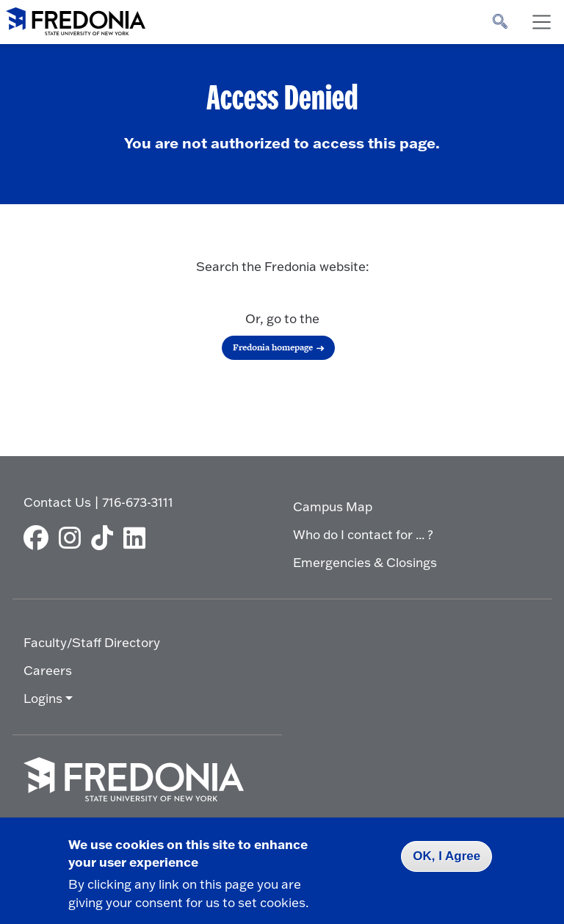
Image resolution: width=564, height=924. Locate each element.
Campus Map (333, 506)
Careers (48, 670)
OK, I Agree (446, 856)
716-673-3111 (138, 502)
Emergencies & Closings (365, 562)
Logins (43, 698)
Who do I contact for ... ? (363, 534)
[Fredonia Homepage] (76, 18)
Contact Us (57, 502)
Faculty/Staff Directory (92, 642)
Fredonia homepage (273, 347)
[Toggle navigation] (541, 22)
